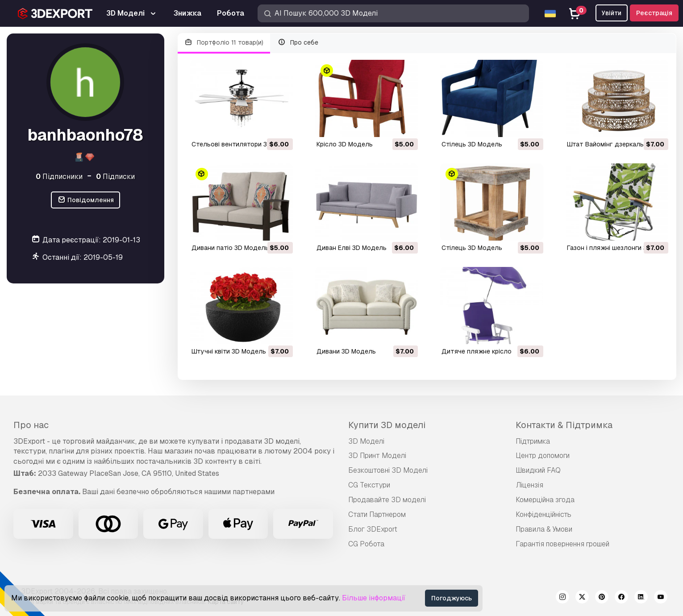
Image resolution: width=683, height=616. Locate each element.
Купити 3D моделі (387, 425)
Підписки (115, 177)
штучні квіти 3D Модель (229, 351)
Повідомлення (85, 200)
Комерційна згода (545, 500)
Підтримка (533, 441)
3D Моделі (366, 441)
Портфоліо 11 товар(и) (224, 43)
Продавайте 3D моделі (387, 500)
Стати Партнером (377, 514)
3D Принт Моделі (377, 456)
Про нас (31, 425)
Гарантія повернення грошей (562, 544)
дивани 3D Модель (346, 351)
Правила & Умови (544, 529)
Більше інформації (374, 598)
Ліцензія (529, 485)
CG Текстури (369, 485)
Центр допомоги (543, 456)
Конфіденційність (543, 514)
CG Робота (366, 544)
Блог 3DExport (373, 529)
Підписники (59, 177)
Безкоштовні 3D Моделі (388, 470)
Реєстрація (654, 13)
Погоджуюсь (452, 598)
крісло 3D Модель (345, 144)
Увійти (612, 13)
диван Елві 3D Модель (352, 248)
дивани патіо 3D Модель (230, 248)
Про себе (298, 43)
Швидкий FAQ (538, 470)
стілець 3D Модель (472, 144)
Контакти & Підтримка (564, 425)
